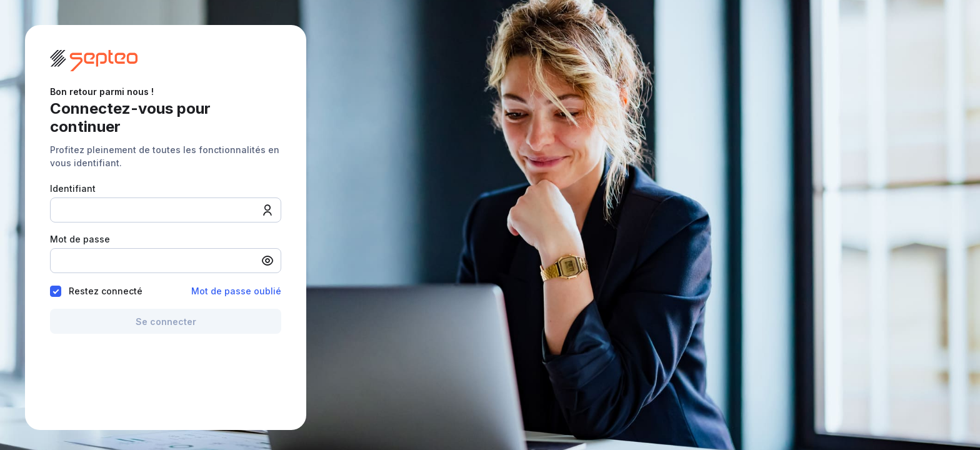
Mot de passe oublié (236, 291)
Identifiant (73, 188)
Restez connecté (102, 291)
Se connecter (166, 322)
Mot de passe (80, 238)
